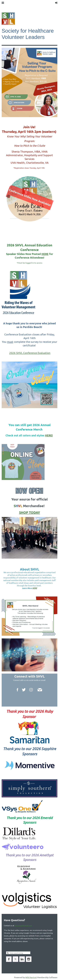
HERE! (49, 435)
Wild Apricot (31, 977)
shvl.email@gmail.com (23, 925)
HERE (45, 254)
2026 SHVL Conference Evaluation (30, 353)
